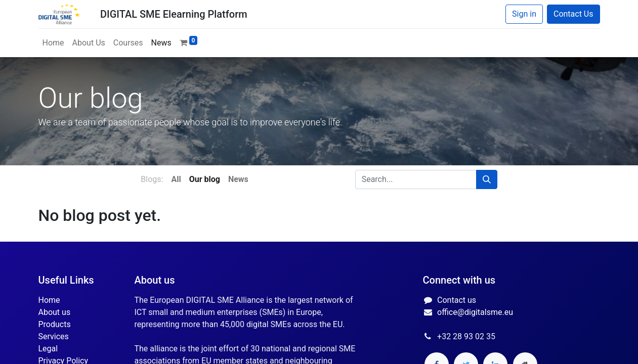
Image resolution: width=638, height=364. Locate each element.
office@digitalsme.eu (475, 312)
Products (55, 324)
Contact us (457, 300)
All (176, 179)
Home (49, 300)
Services (54, 336)
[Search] (487, 179)
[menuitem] (53, 43)
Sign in (524, 14)
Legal (48, 349)
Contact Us (573, 14)
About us (55, 312)
